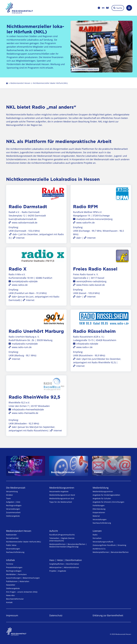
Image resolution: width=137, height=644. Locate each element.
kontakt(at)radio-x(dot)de (25, 281)
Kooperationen (99, 512)
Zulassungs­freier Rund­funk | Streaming (109, 545)
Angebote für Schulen (102, 498)
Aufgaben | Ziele (13, 502)
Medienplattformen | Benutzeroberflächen (111, 552)
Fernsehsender (12, 538)
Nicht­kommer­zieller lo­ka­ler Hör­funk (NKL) (23, 542)
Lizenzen (97, 531)
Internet (20, 238)
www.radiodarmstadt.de (25, 223)
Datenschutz (56, 615)
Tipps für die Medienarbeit (61, 502)
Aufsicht (54, 531)
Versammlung (12, 491)
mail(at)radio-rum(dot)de (25, 344)
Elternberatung (99, 509)
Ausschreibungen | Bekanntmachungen (23, 578)
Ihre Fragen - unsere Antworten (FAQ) (22, 592)
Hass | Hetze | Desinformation (66, 560)
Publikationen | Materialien (18, 581)
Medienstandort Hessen (19, 531)
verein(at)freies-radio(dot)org (91, 281)
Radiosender (11, 535)
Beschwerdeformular (15, 599)
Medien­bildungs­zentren (62, 488)
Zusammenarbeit (13, 512)
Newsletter (11, 585)
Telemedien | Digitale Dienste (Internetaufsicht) (62, 539)
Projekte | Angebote (58, 571)
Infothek (10, 560)
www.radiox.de (20, 285)
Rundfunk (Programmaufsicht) (62, 535)
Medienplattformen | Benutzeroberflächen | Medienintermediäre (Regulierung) (68, 545)
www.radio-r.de (84, 347)
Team (8, 498)
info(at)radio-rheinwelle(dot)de (28, 409)
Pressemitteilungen (14, 567)
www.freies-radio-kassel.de (91, 285)
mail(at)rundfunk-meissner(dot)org (94, 219)
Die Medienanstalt (16, 488)
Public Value (11, 545)
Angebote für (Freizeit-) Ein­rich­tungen (108, 502)
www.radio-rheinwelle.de (25, 413)
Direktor (9, 495)
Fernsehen (97, 538)
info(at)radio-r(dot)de (87, 344)
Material (96, 516)
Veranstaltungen (13, 509)
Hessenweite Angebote (59, 491)
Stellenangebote (13, 516)
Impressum (12, 615)
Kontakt (9, 602)
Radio (95, 535)
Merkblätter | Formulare (16, 574)
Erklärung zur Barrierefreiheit (108, 615)
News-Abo (10, 595)
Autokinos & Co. (99, 549)
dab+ (15, 234)
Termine (10, 564)
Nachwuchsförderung (102, 523)
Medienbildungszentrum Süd (62, 498)
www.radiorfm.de (85, 223)
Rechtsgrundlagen (14, 505)
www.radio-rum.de (22, 347)
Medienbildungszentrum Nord (62, 495)
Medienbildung (101, 488)
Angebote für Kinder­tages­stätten (106, 495)
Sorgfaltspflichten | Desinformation (64, 564)
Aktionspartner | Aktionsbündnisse (64, 567)
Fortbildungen (99, 505)
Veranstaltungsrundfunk (103, 542)
